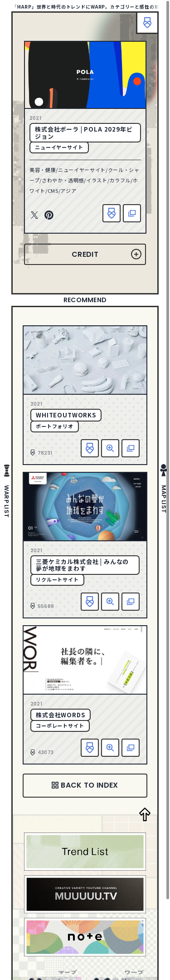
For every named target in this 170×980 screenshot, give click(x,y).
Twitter (34, 216)
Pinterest (49, 216)
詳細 (110, 448)
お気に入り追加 (112, 213)
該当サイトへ (132, 213)
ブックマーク (147, 23)
